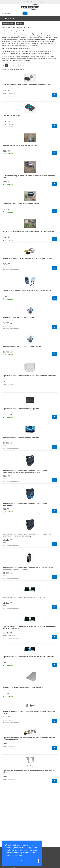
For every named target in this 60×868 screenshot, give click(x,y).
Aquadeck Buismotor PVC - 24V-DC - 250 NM (19, 317)
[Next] (24, 65)
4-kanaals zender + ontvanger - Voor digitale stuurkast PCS (27, 85)
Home (3, 27)
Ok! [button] (22, 861)
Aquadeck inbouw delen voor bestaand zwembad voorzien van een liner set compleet (29, 739)
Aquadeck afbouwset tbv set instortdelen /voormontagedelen (28, 258)
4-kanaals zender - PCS (12, 116)
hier (8, 52)
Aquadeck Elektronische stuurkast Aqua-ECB (21, 437)
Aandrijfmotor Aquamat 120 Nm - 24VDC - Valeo (21, 145)
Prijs (18, 69)
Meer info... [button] (19, 855)
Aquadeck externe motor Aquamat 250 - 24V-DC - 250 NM (24, 597)
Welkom (33, 2)
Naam (12, 69)
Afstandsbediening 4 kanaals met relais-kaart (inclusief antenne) (29, 231)
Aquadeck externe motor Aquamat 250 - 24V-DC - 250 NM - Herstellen (29, 657)
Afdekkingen (11, 27)
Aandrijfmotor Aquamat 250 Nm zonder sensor (21, 204)
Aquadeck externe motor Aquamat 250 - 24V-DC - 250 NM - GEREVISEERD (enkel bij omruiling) (29, 628)
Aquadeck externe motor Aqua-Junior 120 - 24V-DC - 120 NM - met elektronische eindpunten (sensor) (27, 535)
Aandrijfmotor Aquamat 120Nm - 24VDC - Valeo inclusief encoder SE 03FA (29, 177)
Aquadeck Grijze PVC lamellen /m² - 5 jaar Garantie (23, 687)
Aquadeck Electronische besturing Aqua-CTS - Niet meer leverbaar (29, 376)
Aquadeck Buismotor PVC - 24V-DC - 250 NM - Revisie (22, 346)
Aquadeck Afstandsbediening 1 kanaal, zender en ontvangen (27, 291)
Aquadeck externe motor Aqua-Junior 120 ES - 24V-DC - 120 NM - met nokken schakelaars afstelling (28, 568)
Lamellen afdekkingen (24, 27)
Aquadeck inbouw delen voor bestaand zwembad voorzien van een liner (29, 712)
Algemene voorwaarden (51, 2)
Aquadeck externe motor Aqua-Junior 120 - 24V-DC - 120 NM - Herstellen (25, 504)
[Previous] (3, 65)
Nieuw (22, 69)
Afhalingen (40, 2)
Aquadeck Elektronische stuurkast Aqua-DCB (21, 409)
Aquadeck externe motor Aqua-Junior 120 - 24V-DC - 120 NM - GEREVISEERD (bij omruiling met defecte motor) (25, 471)
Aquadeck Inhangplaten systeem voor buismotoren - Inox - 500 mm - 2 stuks (29, 772)
